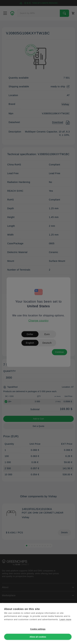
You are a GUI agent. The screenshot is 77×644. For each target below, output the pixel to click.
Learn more (65, 619)
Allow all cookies (38, 637)
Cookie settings (38, 629)
